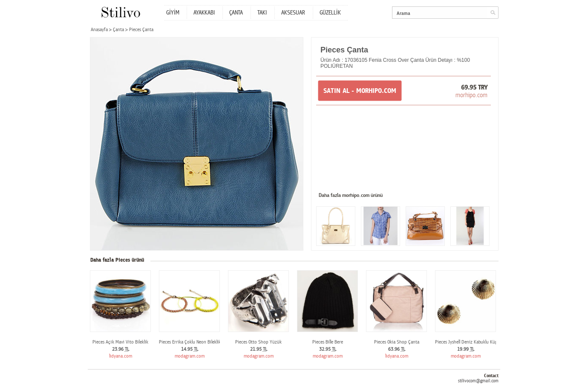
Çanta (118, 30)
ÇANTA (236, 13)
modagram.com (190, 356)
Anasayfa (99, 30)
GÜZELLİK (330, 13)
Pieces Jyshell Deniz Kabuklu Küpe (467, 342)
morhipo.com (471, 95)
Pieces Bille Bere (328, 342)
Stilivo (120, 12)
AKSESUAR (293, 13)
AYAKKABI (204, 13)
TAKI (262, 13)
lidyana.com (121, 356)
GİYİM (173, 13)
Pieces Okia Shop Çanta (397, 342)
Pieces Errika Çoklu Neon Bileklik (190, 342)
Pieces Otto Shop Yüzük (258, 342)
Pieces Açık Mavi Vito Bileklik (120, 342)
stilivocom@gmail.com (478, 381)
